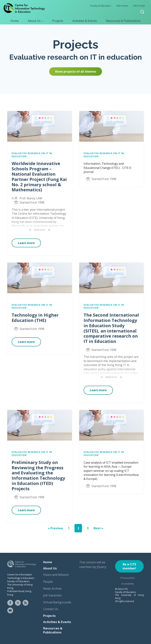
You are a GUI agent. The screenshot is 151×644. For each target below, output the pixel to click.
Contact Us (51, 609)
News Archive (52, 589)
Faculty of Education (101, 6)
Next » (98, 528)
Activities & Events (85, 21)
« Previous (55, 528)
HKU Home (122, 6)
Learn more (26, 243)
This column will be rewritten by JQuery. (93, 565)
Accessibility (128, 584)
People (48, 582)
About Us (34, 21)
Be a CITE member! (129, 566)
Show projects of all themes (76, 71)
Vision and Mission (56, 575)
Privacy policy (128, 578)
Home (15, 21)
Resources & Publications (123, 21)
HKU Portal (139, 6)
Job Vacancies (52, 595)
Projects (58, 21)
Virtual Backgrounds (57, 602)
